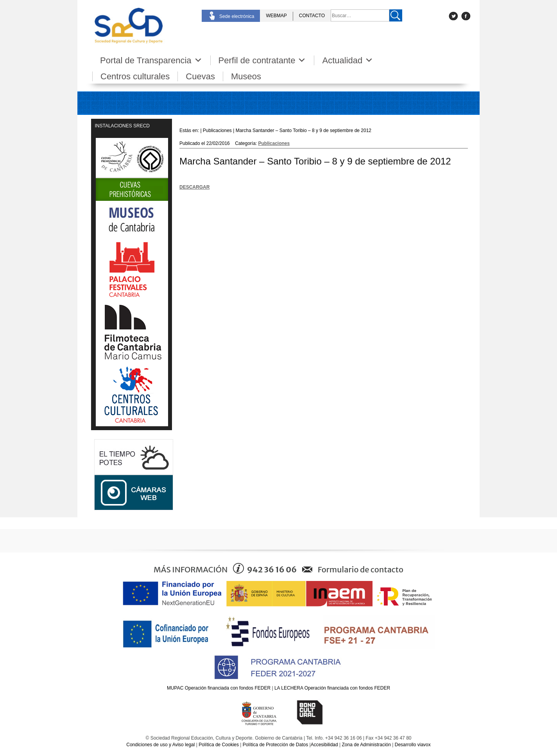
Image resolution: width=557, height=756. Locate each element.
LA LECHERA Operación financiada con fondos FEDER (332, 688)
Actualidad (348, 60)
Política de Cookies (219, 745)
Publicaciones (274, 143)
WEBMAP (276, 16)
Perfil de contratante (262, 60)
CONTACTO (312, 16)
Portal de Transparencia (151, 60)
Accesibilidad (324, 745)
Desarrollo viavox (413, 745)
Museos (246, 76)
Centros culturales (135, 76)
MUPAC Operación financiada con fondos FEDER (219, 688)
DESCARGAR (194, 187)
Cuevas (200, 76)
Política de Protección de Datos (275, 745)
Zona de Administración (366, 745)
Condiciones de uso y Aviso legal (160, 745)
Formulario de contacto (361, 569)
